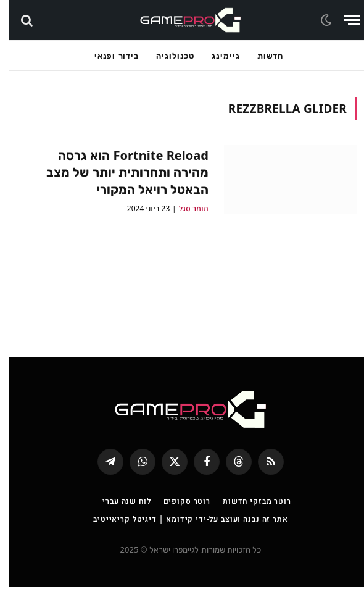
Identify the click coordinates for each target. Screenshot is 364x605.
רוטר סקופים (178, 519)
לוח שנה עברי (118, 519)
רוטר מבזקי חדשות (248, 519)
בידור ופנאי (108, 56)
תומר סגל (185, 211)
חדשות (262, 56)
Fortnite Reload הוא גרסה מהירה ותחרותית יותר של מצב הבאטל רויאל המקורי (115, 173)
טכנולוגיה (167, 56)
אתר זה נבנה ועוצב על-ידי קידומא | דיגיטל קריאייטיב (182, 537)
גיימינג (217, 56)
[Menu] (344, 20)
